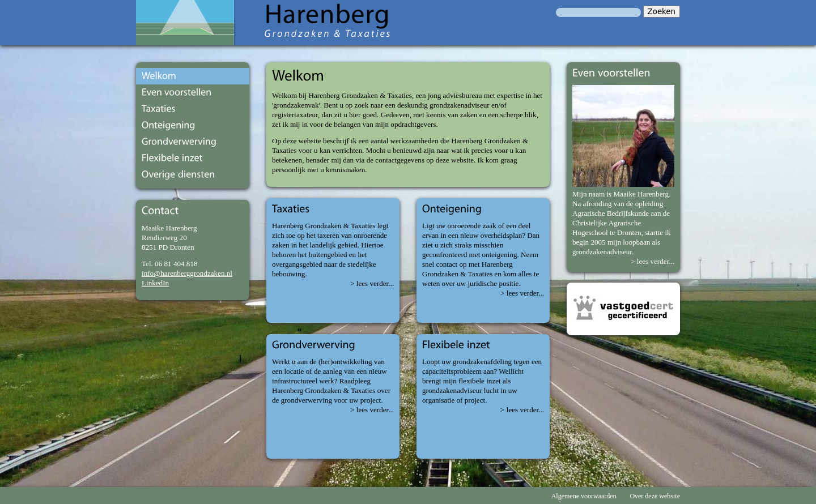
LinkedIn (155, 283)
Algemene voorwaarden (584, 496)
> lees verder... (372, 283)
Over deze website (655, 496)
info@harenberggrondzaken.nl (187, 273)
